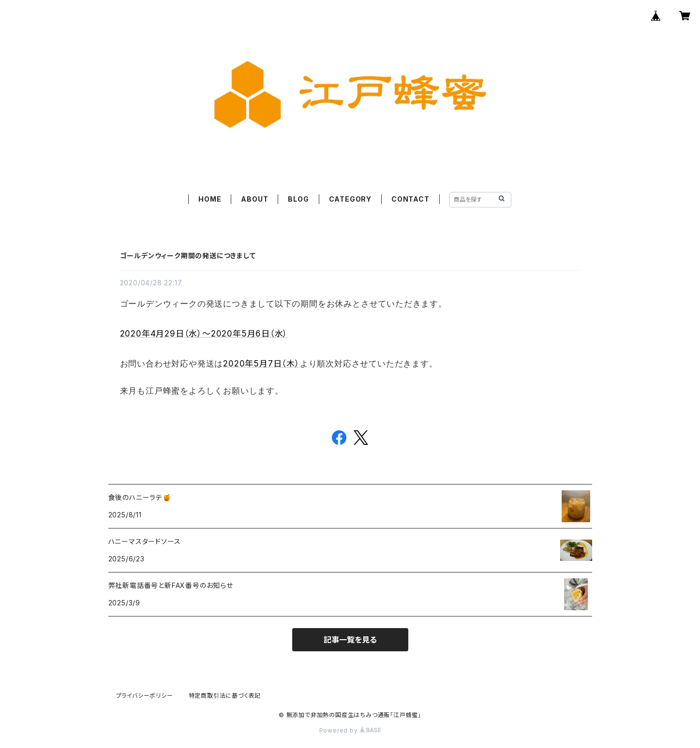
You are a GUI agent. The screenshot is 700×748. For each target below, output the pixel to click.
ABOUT (254, 199)
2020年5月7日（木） (261, 364)
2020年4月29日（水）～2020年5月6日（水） (204, 334)
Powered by (350, 730)
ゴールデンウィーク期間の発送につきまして (188, 256)
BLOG (298, 199)
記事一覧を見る (350, 640)
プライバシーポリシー (145, 696)
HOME (210, 199)
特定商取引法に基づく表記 (225, 696)
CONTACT (410, 199)
